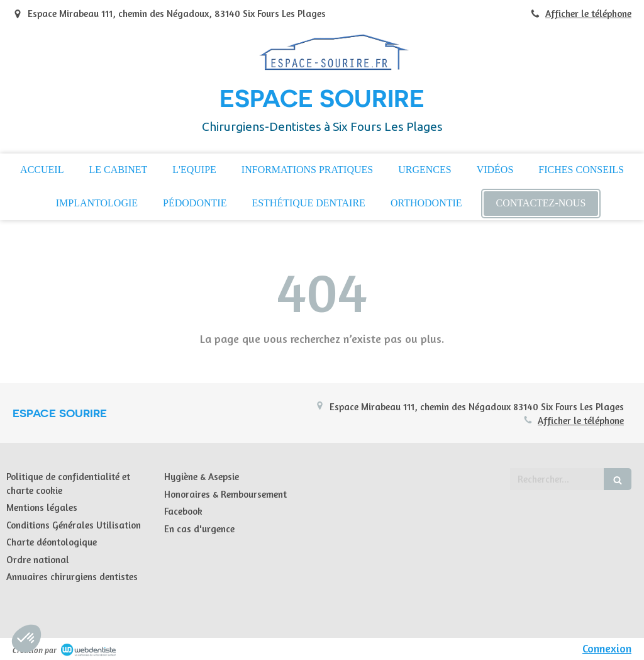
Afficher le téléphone (588, 14)
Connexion (607, 648)
